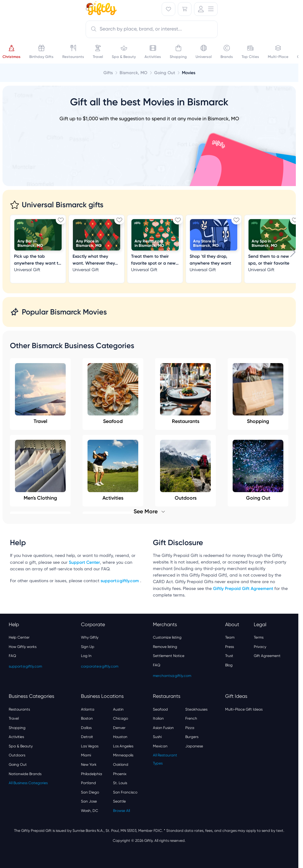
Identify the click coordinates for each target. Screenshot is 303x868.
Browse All (121, 811)
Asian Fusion (163, 728)
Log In (86, 656)
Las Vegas (90, 746)
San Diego (90, 792)
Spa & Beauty (21, 746)
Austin (118, 709)
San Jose (89, 801)
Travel (40, 394)
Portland (88, 783)
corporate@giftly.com (100, 666)
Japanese (194, 746)
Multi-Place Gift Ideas (244, 709)
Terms (259, 637)
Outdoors (17, 755)
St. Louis (120, 783)
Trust (229, 656)
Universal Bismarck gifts (63, 205)
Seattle (119, 801)
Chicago (121, 718)
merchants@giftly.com (172, 676)
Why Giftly (90, 637)
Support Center (84, 562)
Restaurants (185, 394)
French (191, 718)
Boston (87, 718)
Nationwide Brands (25, 774)
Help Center (19, 637)
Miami (86, 755)
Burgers (192, 737)
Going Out (18, 765)
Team (230, 637)
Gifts (108, 73)
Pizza (190, 728)
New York (89, 765)
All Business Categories (28, 783)
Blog (229, 665)
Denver (119, 728)
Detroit (87, 737)
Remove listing (165, 647)
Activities (16, 737)
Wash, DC (90, 811)
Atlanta (88, 709)
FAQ (12, 656)
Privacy (260, 647)
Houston (120, 737)
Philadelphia (92, 774)
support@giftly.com (120, 581)
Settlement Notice (169, 656)
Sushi (157, 737)
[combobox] (152, 29)
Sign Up (88, 647)
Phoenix (120, 774)
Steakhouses (196, 709)
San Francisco (125, 792)
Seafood (113, 394)
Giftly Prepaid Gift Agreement (243, 589)
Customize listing (167, 637)
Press (230, 647)
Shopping (258, 394)
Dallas (86, 728)
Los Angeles (123, 746)
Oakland (121, 765)
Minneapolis (123, 755)
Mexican (160, 746)
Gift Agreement (267, 656)
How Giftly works (23, 647)
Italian (158, 718)
